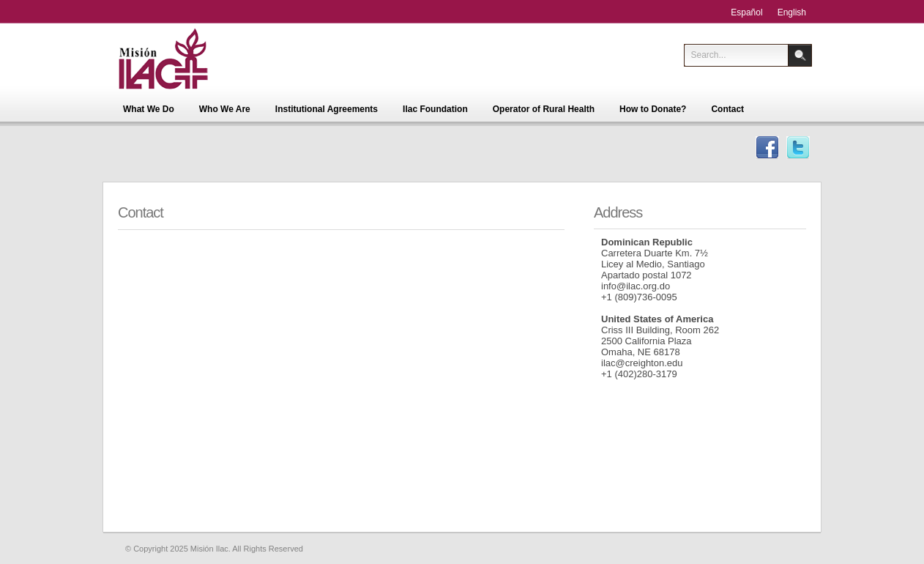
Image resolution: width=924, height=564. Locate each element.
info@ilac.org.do (636, 286)
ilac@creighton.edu (642, 363)
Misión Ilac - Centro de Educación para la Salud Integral (186, 59)
